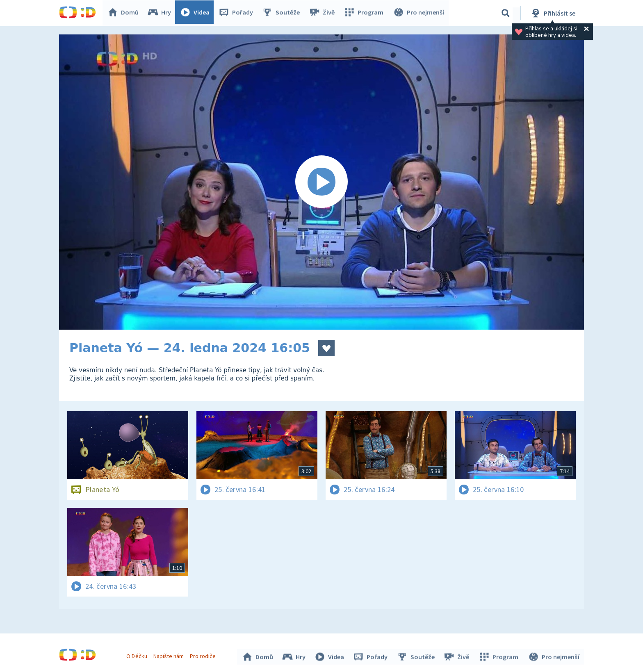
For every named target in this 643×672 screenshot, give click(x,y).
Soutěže (283, 13)
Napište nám (169, 655)
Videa (197, 13)
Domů (125, 13)
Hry (161, 13)
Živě (324, 13)
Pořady (238, 13)
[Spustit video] (321, 182)
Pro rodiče (204, 655)
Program (365, 13)
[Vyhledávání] (506, 13)
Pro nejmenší (419, 13)
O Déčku (138, 655)
